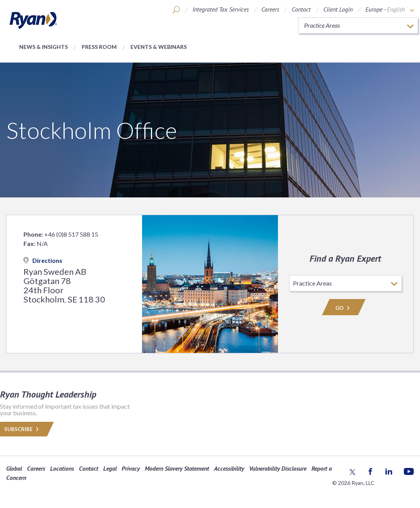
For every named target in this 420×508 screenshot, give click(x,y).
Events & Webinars (159, 47)
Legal (110, 468)
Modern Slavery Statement (177, 468)
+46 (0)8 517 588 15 (71, 234)
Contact (301, 9)
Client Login (338, 9)
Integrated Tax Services (221, 9)
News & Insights (44, 47)
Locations (62, 468)
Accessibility (229, 468)
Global (14, 468)
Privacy (131, 468)
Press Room (99, 47)
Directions (43, 260)
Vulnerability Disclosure (278, 468)
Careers (270, 9)
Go (344, 308)
